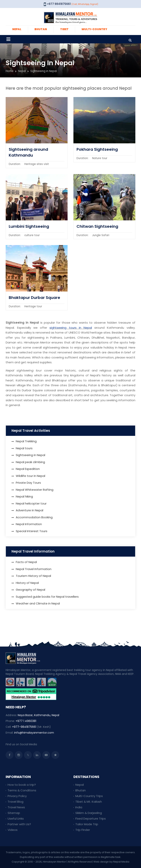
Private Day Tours (28, 483)
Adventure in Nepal (30, 510)
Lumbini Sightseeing (29, 226)
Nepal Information (29, 524)
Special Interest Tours (32, 531)
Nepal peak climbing (30, 462)
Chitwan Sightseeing (97, 226)
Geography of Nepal (30, 590)
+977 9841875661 (59, 4)
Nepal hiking (24, 496)
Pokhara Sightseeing (97, 149)
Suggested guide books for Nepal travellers (47, 597)
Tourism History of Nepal (33, 576)
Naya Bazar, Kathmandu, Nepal (38, 715)
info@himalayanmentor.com (34, 733)
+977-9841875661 (24, 727)
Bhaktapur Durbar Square (34, 298)
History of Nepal (27, 583)
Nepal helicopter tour (31, 503)
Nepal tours (24, 448)
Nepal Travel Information (34, 569)
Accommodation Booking (34, 517)
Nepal (22, 71)
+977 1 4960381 (26, 721)
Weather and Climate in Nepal (38, 603)
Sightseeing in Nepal (30, 455)
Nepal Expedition (28, 469)
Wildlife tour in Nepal (30, 476)
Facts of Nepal (26, 562)
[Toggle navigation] (8, 39)
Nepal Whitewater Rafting (35, 490)
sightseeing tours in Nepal (71, 328)
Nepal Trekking (26, 441)
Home (10, 71)
